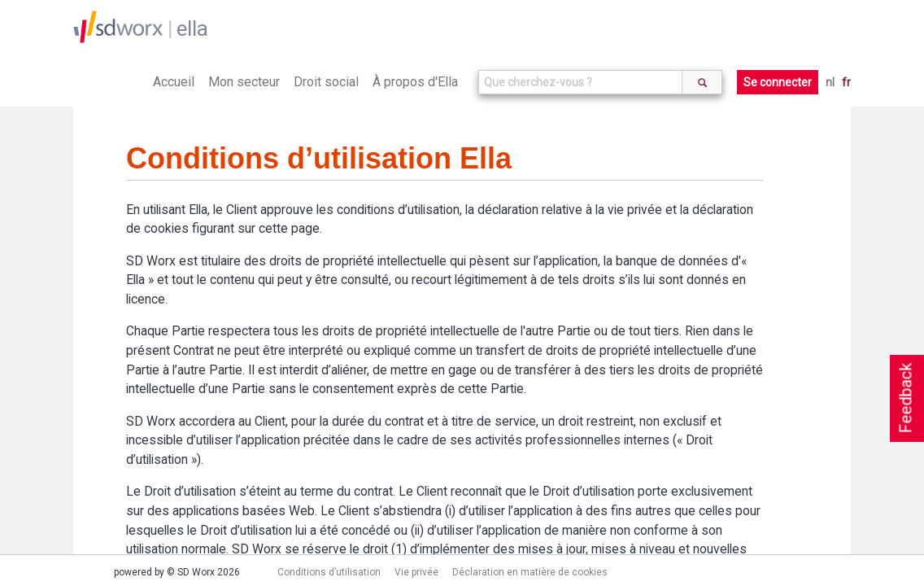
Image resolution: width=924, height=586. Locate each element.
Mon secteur (244, 82)
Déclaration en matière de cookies (530, 572)
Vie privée (416, 572)
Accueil (174, 82)
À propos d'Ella (415, 82)
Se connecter (778, 82)
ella (192, 28)
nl (830, 82)
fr (846, 82)
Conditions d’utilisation (329, 572)
